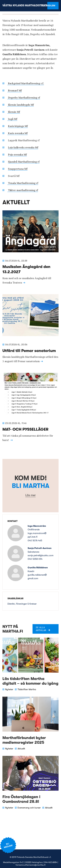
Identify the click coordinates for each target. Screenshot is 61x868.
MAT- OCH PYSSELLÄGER (25, 429)
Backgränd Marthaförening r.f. (26, 83)
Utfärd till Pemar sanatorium (29, 351)
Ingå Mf (12, 119)
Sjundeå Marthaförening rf (24, 162)
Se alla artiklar (41, 629)
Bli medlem (51, 6)
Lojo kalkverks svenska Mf (23, 147)
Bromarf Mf (15, 90)
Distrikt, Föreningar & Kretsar (22, 604)
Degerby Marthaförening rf (24, 98)
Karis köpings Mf (18, 126)
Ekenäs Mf (14, 112)
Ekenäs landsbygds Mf (21, 105)
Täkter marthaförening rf (23, 190)
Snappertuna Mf (18, 169)
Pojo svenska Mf (17, 155)
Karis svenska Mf (17, 133)
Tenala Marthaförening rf (23, 183)
